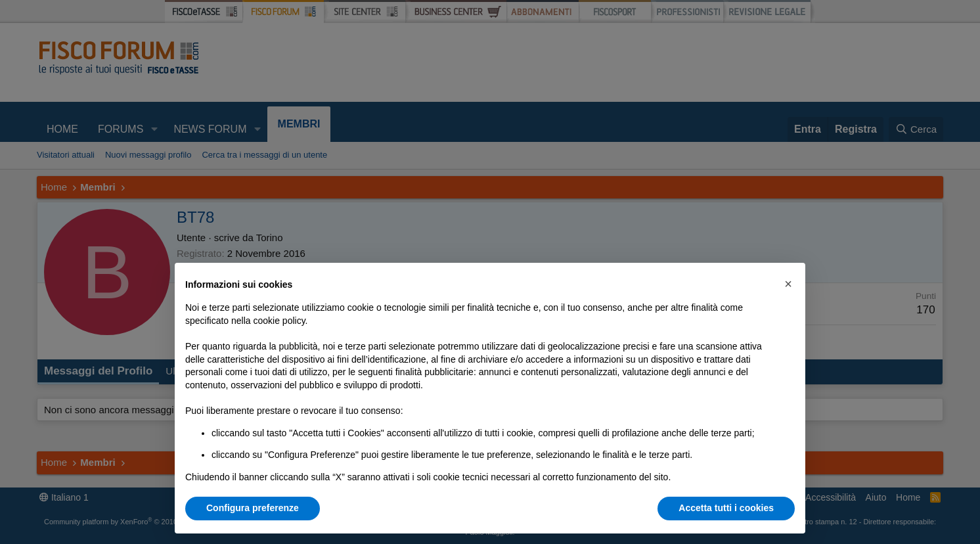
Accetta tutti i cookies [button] (726, 508)
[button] (788, 284)
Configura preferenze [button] (253, 508)
